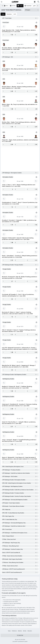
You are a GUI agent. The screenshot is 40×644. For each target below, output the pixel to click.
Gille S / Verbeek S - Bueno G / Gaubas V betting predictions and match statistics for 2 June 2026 (19, 331)
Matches (20, 631)
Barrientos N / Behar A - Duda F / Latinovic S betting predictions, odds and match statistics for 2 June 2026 (17, 313)
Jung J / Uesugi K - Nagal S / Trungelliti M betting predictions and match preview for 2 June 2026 (19, 440)
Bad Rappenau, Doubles (8, 379)
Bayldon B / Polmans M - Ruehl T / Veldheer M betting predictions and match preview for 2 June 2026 (17, 387)
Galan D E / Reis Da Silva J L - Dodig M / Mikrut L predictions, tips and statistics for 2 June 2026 (19, 423)
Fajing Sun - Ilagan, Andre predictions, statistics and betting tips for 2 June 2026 (20, 141)
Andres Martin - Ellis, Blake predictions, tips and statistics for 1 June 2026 (20, 70)
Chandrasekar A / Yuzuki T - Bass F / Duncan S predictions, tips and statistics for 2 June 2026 (20, 203)
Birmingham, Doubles (8, 177)
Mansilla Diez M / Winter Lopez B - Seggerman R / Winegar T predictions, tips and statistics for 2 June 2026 (19, 366)
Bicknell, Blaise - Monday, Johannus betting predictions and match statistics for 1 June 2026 (19, 87)
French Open (6, 22)
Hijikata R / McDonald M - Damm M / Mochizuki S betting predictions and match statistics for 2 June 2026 (18, 239)
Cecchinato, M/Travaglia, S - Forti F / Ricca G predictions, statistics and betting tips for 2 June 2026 (18, 295)
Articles (25, 631)
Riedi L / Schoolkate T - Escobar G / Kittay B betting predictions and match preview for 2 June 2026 (20, 256)
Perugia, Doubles (7, 269)
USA (4, 61)
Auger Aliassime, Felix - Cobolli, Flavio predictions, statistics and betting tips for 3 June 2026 (19, 31)
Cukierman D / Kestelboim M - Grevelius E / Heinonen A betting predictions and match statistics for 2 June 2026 (19, 405)
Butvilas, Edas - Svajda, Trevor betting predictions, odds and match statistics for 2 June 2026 (19, 123)
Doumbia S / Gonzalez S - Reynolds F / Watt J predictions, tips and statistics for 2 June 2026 (19, 221)
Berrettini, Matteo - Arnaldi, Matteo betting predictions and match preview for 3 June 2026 (18, 49)
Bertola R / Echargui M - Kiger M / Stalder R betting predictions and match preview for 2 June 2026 (20, 277)
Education (30, 631)
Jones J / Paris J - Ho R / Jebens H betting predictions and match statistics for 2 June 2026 (19, 185)
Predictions (14, 631)
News (9, 631)
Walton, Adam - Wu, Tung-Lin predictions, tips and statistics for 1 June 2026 (20, 105)
